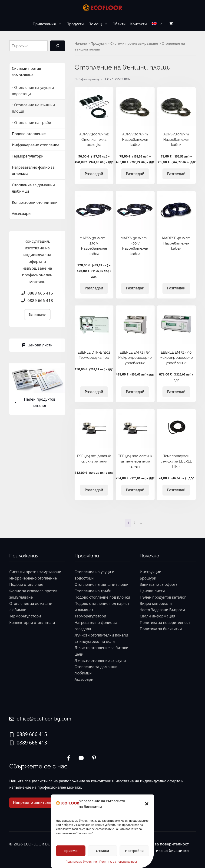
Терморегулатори (28, 156)
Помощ (99, 24)
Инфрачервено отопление (36, 145)
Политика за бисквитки (81, 862)
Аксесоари (21, 214)
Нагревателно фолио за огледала (33, 170)
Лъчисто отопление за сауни (100, 660)
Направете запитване (33, 802)
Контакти (138, 24)
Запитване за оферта (159, 584)
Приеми (71, 851)
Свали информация (157, 616)
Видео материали (156, 603)
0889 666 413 (40, 300)
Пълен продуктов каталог (163, 597)
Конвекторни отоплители (35, 202)
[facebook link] (94, 758)
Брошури (148, 578)
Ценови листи (152, 591)
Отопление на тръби (33, 123)
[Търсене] (58, 46)
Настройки (134, 851)
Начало (81, 43)
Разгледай (94, 174)
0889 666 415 (40, 293)
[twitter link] (81, 758)
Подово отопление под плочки (102, 597)
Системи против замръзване (134, 43)
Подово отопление (29, 134)
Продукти (75, 24)
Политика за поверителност (118, 862)
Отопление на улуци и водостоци (33, 91)
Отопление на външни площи (33, 108)
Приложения (48, 24)
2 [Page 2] (134, 523)
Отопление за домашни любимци (33, 188)
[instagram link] (69, 758)
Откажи (102, 851)
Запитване (37, 314)
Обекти (119, 24)
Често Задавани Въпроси (162, 610)
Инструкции (150, 572)
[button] (147, 804)
